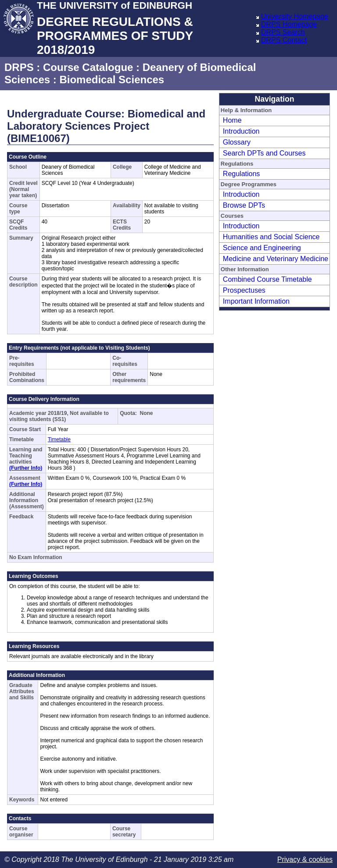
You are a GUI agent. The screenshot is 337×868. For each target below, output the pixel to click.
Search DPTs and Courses (264, 153)
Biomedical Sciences (112, 80)
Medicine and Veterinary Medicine (276, 259)
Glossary (237, 142)
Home (232, 120)
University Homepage (295, 16)
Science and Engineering (262, 248)
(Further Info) (26, 468)
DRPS (19, 67)
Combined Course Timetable (267, 279)
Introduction (241, 131)
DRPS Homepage (289, 24)
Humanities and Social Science (271, 237)
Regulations (242, 174)
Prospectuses (244, 290)
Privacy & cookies (305, 859)
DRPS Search (283, 32)
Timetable (59, 439)
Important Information (256, 301)
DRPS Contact (284, 40)
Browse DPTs (244, 205)
